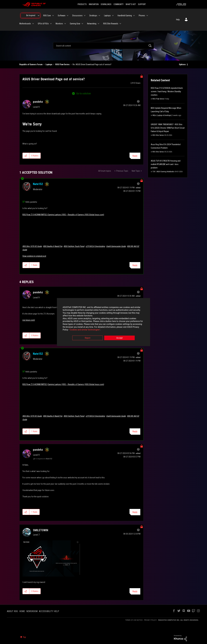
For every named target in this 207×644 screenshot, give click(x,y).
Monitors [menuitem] (59, 24)
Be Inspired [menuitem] (31, 15)
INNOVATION (94, 4)
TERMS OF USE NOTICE (134, 620)
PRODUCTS (82, 4)
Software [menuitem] (62, 16)
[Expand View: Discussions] (85, 16)
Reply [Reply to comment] (135, 265)
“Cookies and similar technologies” (85, 330)
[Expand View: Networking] (98, 24)
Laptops (49, 64)
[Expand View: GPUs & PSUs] (51, 24)
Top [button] (24, 637)
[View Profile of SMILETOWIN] (41, 530)
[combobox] (103, 46)
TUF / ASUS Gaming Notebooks (163, 172)
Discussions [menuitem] (77, 16)
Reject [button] (88, 338)
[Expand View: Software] (68, 16)
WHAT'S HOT (131, 4)
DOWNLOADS (106, 4)
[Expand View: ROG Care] (53, 16)
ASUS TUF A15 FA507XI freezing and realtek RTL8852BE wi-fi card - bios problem (166, 164)
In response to (44, 459)
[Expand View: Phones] (147, 16)
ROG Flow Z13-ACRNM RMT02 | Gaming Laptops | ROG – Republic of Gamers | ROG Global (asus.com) (63, 215)
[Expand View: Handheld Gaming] (134, 16)
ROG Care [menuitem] (47, 16)
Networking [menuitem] (92, 24)
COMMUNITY (119, 4)
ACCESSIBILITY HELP (49, 611)
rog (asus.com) (29, 320)
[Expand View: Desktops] (99, 16)
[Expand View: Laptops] (113, 16)
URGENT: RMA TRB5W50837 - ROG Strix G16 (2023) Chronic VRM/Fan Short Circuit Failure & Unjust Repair (168, 128)
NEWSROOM (32, 611)
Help (178, 20)
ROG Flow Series (62, 64)
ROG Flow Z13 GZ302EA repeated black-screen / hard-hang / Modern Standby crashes (167, 91)
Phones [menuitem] (142, 16)
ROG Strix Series (158, 135)
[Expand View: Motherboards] (33, 24)
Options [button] (182, 64)
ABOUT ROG (12, 611)
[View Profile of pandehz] (38, 102)
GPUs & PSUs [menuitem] (43, 24)
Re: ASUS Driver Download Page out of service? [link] (92, 64)
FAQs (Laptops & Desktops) (162, 115)
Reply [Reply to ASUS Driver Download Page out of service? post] (135, 156)
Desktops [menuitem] (93, 16)
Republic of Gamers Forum (31, 64)
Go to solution (84, 93)
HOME (22, 611)
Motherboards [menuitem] (25, 24)
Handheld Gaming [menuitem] (125, 16)
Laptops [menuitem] (107, 16)
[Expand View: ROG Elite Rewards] (120, 24)
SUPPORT (142, 4)
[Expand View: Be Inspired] (39, 16)
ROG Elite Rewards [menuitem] (111, 24)
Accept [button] (119, 338)
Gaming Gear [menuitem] (75, 24)
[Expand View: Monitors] (65, 24)
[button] (26, 156)
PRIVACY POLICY (150, 620)
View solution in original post (34, 256)
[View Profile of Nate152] (38, 184)
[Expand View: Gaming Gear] (82, 24)
